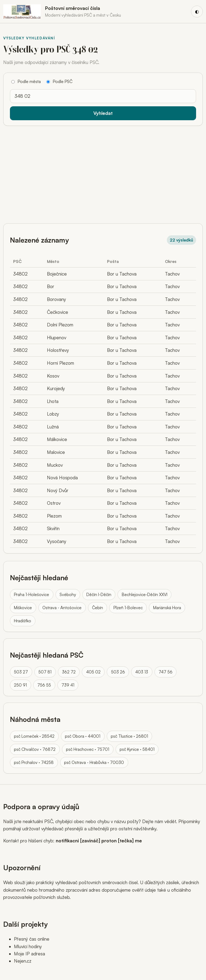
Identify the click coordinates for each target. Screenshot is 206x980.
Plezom (54, 516)
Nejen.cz (23, 961)
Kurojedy (56, 388)
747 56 (165, 672)
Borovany (56, 299)
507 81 (45, 672)
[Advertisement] (103, 172)
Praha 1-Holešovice (32, 594)
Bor (51, 286)
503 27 (21, 672)
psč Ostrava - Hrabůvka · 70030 (94, 762)
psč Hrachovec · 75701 (88, 749)
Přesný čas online (32, 939)
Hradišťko (23, 621)
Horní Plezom (60, 363)
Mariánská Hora (167, 608)
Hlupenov (57, 338)
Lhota (53, 401)
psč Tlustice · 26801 (129, 736)
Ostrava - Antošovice (62, 608)
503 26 (118, 672)
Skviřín (53, 528)
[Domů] (62, 12)
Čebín (98, 608)
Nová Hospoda (62, 478)
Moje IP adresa (30, 954)
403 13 (142, 672)
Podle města (26, 81)
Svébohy (68, 594)
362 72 (69, 672)
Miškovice (23, 608)
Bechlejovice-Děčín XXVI (145, 594)
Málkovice (57, 439)
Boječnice (57, 274)
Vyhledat (103, 113)
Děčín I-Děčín (99, 594)
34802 (20, 274)
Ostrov (54, 503)
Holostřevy (58, 350)
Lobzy (53, 414)
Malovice (56, 452)
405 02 (93, 672)
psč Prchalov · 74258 (34, 762)
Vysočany (57, 541)
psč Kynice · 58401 (137, 749)
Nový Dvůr (58, 490)
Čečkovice (58, 312)
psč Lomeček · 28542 (34, 736)
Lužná (53, 427)
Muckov (55, 465)
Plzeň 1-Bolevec (128, 608)
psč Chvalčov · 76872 (35, 749)
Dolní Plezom (60, 325)
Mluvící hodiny (28, 946)
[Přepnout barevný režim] (197, 12)
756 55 (44, 685)
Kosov (53, 376)
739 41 (68, 685)
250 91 (20, 685)
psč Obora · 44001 (83, 736)
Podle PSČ (59, 81)
